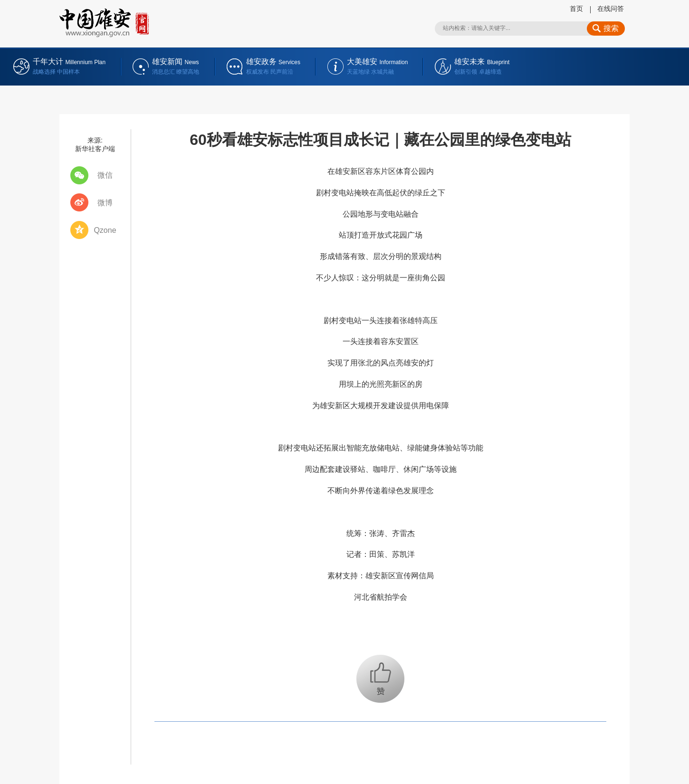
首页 (576, 9)
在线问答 (611, 9)
